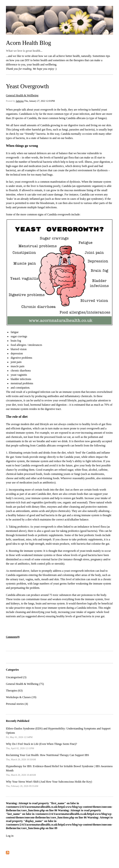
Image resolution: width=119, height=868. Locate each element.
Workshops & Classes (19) (21, 697)
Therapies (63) (14, 691)
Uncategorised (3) (16, 677)
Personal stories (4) (17, 704)
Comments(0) (13, 637)
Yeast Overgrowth (27, 86)
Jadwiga (20, 101)
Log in (10, 836)
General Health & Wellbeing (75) (25, 684)
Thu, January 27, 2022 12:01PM (39, 101)
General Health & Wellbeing (22, 95)
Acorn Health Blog (28, 43)
